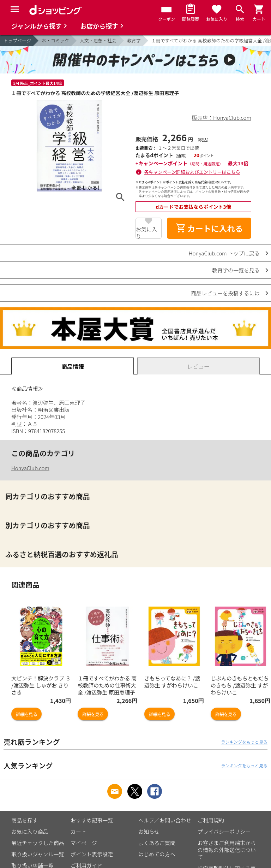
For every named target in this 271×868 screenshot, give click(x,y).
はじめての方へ (157, 854)
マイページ (84, 843)
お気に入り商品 (30, 831)
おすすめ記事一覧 (92, 820)
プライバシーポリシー (224, 831)
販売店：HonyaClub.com (222, 117)
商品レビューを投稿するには (225, 293)
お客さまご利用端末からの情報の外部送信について (227, 850)
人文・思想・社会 (98, 40)
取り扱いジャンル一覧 (38, 854)
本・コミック (55, 40)
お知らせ (149, 831)
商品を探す (25, 820)
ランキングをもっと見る (244, 742)
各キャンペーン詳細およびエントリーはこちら (192, 172)
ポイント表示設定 (92, 854)
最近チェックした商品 (38, 843)
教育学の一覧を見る (236, 270)
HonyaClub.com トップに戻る (224, 253)
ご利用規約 (211, 820)
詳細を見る (26, 714)
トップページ (17, 40)
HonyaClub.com (30, 468)
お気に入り (146, 232)
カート (79, 831)
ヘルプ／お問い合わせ (165, 820)
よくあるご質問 (157, 843)
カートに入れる (209, 228)
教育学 (134, 40)
